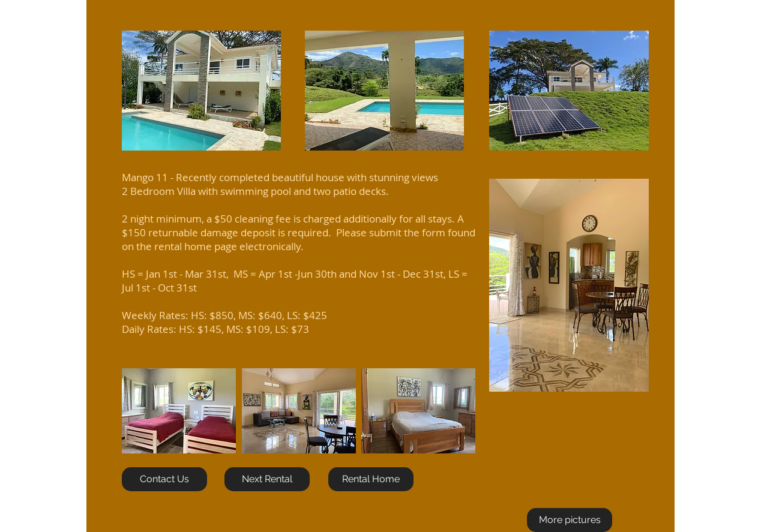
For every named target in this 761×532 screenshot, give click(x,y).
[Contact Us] (164, 479)
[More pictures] (570, 520)
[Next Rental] (267, 479)
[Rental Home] (371, 479)
